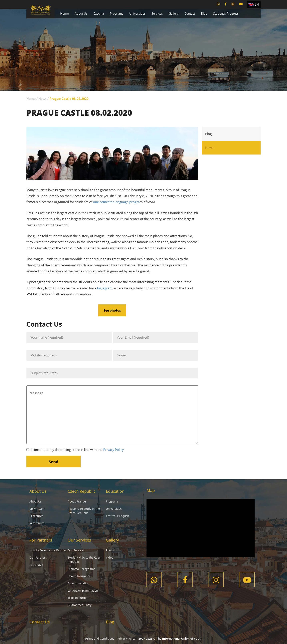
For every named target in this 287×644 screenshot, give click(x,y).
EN (257, 4)
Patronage (36, 565)
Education (115, 491)
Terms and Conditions (99, 638)
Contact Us (40, 622)
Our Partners (38, 557)
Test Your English (117, 516)
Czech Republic (82, 491)
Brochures (36, 516)
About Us (81, 13)
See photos (112, 310)
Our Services (79, 540)
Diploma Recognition (82, 569)
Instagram (105, 288)
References (37, 523)
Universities (137, 13)
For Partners (41, 540)
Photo (110, 550)
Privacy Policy (113, 450)
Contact (190, 13)
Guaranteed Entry (80, 605)
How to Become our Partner (48, 550)
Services (157, 13)
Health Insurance (79, 576)
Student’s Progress (226, 13)
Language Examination (83, 590)
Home (64, 13)
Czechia (99, 13)
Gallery (174, 13)
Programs (117, 13)
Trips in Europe (78, 598)
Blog (204, 13)
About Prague (77, 501)
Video (110, 557)
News (43, 99)
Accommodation (78, 583)
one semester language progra (116, 202)
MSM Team (37, 509)
